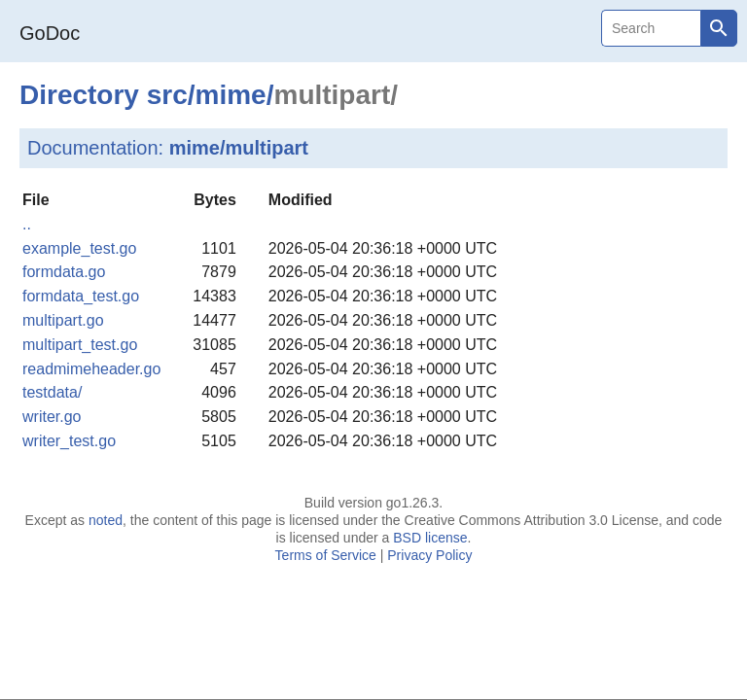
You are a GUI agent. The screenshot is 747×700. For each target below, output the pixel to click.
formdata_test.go (81, 296)
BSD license (430, 538)
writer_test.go (69, 441)
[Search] (651, 28)
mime (231, 95)
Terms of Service (326, 555)
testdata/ (52, 392)
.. (27, 224)
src (167, 95)
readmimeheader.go (91, 369)
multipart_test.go (80, 345)
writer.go (52, 417)
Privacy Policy (429, 555)
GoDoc (50, 33)
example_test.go (79, 248)
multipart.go (63, 320)
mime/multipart (239, 148)
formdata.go (64, 272)
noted (106, 520)
